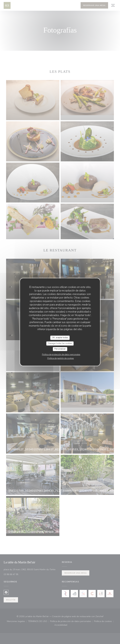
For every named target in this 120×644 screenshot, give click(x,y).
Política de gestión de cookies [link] (61, 358)
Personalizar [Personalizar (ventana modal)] (60, 349)
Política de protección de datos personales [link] (61, 355)
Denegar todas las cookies (60, 343)
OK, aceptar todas (60, 338)
